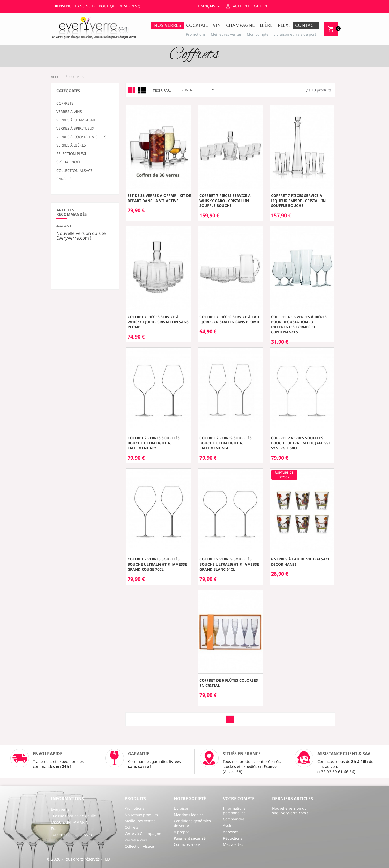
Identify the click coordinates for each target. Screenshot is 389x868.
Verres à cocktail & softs (81, 137)
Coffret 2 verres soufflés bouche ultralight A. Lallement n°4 (226, 443)
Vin (217, 25)
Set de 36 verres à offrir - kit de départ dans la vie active (159, 198)
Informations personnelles (234, 811)
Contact (306, 25)
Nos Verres (167, 25)
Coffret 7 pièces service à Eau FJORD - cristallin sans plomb (229, 319)
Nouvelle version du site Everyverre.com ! (81, 235)
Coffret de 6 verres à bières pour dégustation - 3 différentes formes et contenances (299, 324)
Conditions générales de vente (192, 823)
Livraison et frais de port (295, 34)
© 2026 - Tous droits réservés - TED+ (80, 859)
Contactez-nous (187, 844)
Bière (266, 25)
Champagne (240, 25)
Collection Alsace (74, 171)
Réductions (233, 838)
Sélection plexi (71, 154)
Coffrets (65, 103)
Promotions (196, 34)
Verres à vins (69, 112)
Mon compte (258, 34)
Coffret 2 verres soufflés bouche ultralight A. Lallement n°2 (154, 443)
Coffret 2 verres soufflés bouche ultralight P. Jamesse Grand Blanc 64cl (229, 564)
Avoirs (228, 825)
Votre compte (239, 798)
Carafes (64, 179)
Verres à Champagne (76, 120)
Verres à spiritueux (75, 128)
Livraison (182, 808)
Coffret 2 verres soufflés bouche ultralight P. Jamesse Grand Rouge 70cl (157, 564)
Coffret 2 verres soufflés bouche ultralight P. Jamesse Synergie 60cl (301, 443)
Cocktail (197, 25)
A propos (182, 832)
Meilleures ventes (226, 34)
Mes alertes (233, 844)
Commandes (234, 819)
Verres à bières (71, 145)
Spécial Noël (69, 162)
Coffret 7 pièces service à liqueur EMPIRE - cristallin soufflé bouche (298, 201)
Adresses (231, 832)
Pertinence (197, 89)
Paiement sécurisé (190, 838)
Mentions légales (189, 815)
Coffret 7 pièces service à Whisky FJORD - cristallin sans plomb (158, 322)
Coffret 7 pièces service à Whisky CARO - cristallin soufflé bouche (225, 201)
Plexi (284, 25)
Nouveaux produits (141, 815)
